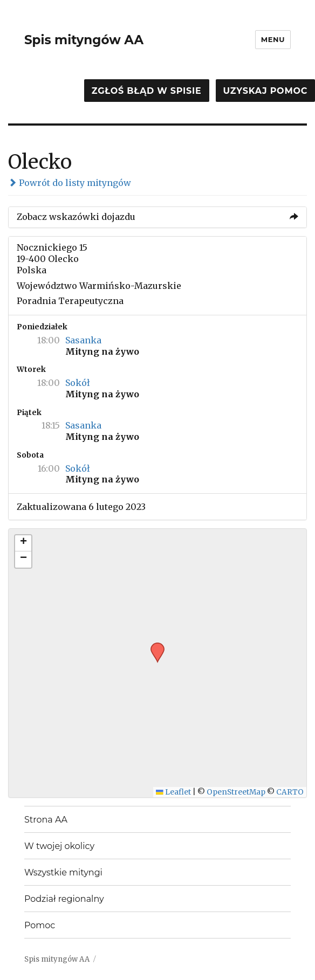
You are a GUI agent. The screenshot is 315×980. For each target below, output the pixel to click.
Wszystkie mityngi (63, 872)
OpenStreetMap (236, 792)
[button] (154, 646)
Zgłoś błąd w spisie (147, 91)
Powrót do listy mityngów (70, 183)
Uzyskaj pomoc (265, 91)
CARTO (290, 792)
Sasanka (83, 340)
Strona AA (46, 820)
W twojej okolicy (59, 846)
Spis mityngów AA (84, 40)
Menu (273, 39)
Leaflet (173, 792)
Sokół (78, 383)
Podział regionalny (64, 899)
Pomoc (40, 925)
